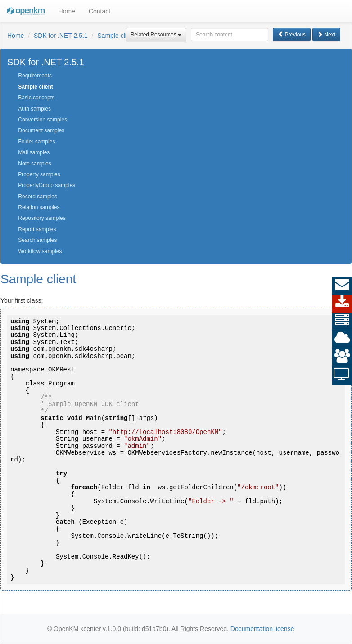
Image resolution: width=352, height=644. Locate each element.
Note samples (34, 164)
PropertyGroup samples (47, 185)
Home (67, 11)
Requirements (35, 76)
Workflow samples (40, 251)
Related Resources (156, 35)
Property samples (39, 174)
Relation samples (39, 207)
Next (326, 35)
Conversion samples (43, 120)
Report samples (37, 229)
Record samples (38, 197)
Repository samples (42, 218)
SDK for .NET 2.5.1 (61, 36)
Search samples (37, 240)
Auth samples (34, 109)
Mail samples (34, 152)
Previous (292, 35)
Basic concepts (36, 98)
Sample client (116, 36)
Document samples (41, 130)
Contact (99, 11)
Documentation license (262, 629)
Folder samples (36, 142)
